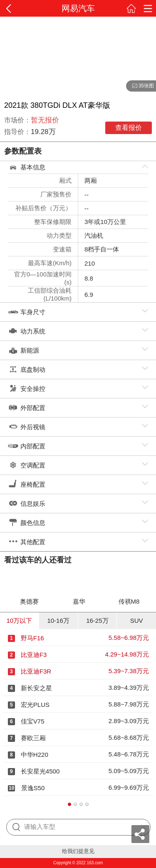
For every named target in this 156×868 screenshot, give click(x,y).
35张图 (140, 86)
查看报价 (129, 128)
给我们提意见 (78, 851)
